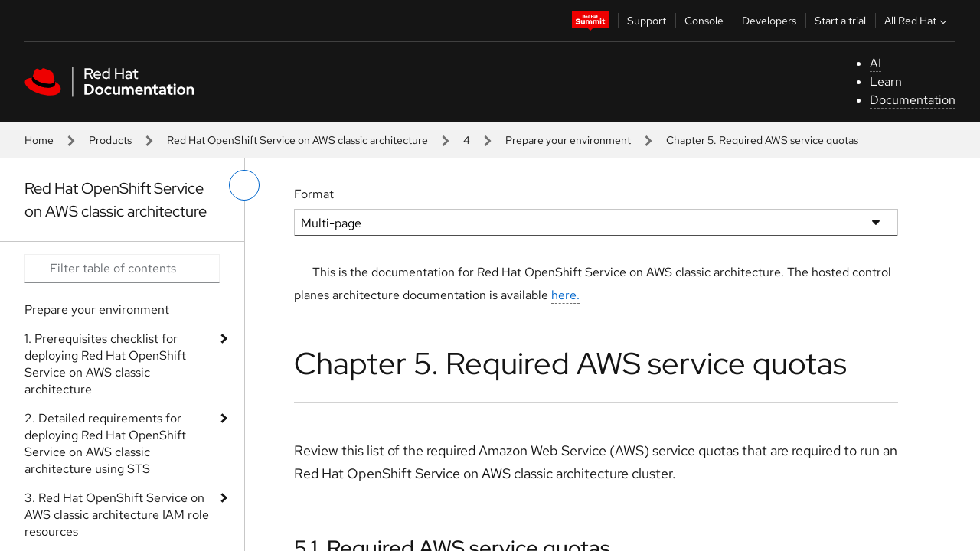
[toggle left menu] (244, 185)
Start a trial (840, 21)
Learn (886, 82)
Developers (769, 21)
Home (39, 140)
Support (647, 21)
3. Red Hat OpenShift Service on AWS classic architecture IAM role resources (117, 515)
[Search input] (122, 269)
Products (110, 140)
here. (565, 295)
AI (875, 63)
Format (314, 194)
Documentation (913, 100)
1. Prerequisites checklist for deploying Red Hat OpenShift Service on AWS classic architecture (105, 364)
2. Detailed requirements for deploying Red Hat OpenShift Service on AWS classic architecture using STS (105, 443)
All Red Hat (917, 21)
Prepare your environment (568, 140)
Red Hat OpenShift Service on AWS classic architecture (297, 140)
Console (704, 21)
